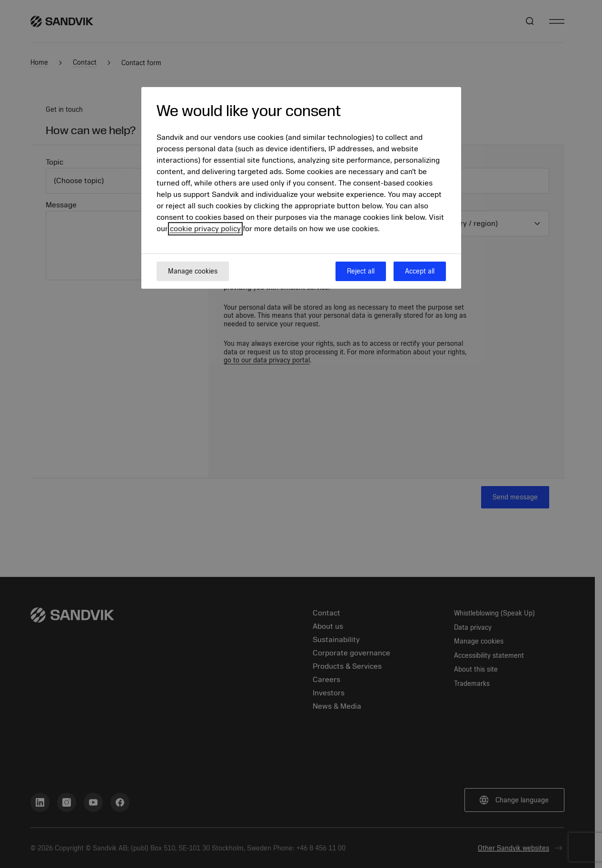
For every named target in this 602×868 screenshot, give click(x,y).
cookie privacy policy (205, 229)
